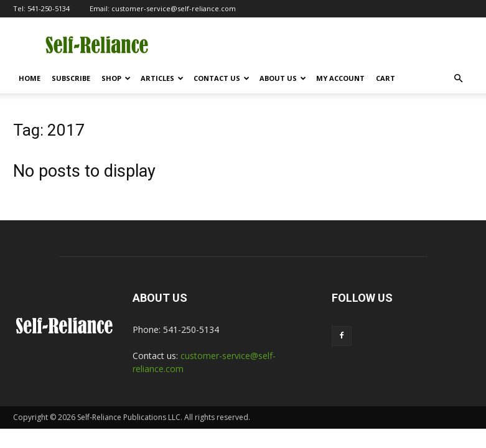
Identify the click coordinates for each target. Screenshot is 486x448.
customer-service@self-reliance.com (174, 8)
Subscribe (71, 78)
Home (30, 78)
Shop (116, 78)
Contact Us (222, 78)
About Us (283, 78)
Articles (162, 78)
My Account (340, 78)
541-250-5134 (49, 8)
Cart (386, 78)
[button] (459, 79)
